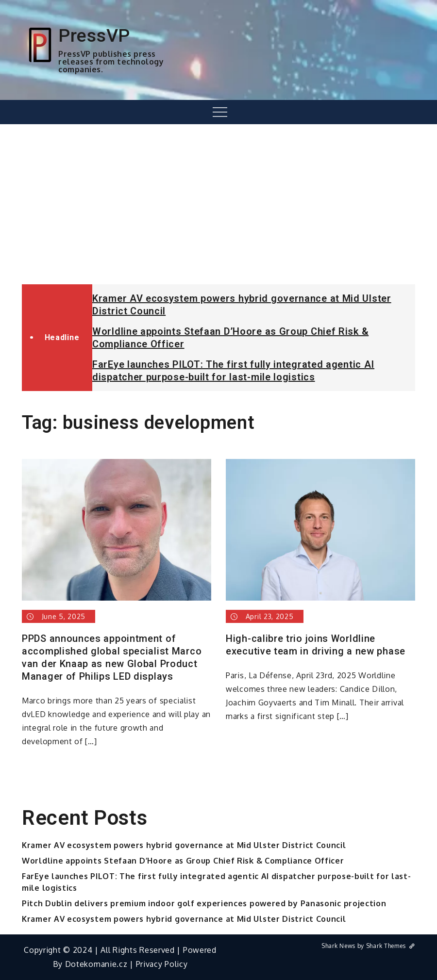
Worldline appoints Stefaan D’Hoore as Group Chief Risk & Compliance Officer (183, 861)
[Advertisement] (218, 204)
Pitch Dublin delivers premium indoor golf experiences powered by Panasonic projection (204, 903)
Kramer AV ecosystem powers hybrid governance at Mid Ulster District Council (184, 845)
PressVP (94, 35)
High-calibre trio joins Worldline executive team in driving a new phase (316, 645)
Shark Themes (391, 946)
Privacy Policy (162, 964)
